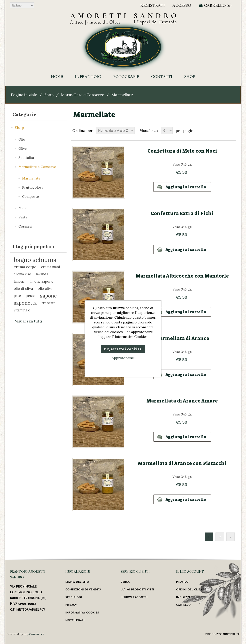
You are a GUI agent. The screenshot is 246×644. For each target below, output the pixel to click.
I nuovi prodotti (134, 598)
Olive (23, 149)
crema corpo (25, 267)
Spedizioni (74, 598)
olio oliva (45, 288)
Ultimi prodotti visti (137, 590)
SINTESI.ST (231, 634)
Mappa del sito (77, 582)
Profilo (182, 582)
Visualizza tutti (28, 321)
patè (17, 296)
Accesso (182, 5)
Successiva (231, 537)
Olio (22, 139)
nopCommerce (34, 634)
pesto (31, 296)
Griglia (223, 130)
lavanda (42, 274)
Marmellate (31, 178)
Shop (190, 76)
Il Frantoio (88, 76)
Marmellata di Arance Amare (182, 401)
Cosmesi (25, 226)
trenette (49, 303)
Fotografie (126, 76)
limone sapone (41, 281)
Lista (232, 130)
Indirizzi (183, 598)
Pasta (23, 217)
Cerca (125, 582)
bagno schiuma (35, 260)
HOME (57, 76)
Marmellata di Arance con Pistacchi (182, 463)
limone (19, 281)
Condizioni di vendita (83, 590)
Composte (31, 197)
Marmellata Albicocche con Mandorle (182, 276)
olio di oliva (23, 288)
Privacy (71, 605)
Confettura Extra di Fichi (182, 213)
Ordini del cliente (191, 590)
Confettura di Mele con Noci (182, 151)
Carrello (183, 605)
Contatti (162, 76)
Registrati (153, 5)
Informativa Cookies (82, 613)
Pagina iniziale (24, 95)
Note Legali (75, 621)
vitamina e (22, 310)
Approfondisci (123, 358)
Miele (23, 208)
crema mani (50, 267)
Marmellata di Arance (182, 338)
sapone (48, 296)
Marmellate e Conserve (83, 95)
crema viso (22, 274)
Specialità (26, 158)
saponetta (25, 303)
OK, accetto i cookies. (123, 349)
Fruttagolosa (33, 187)
